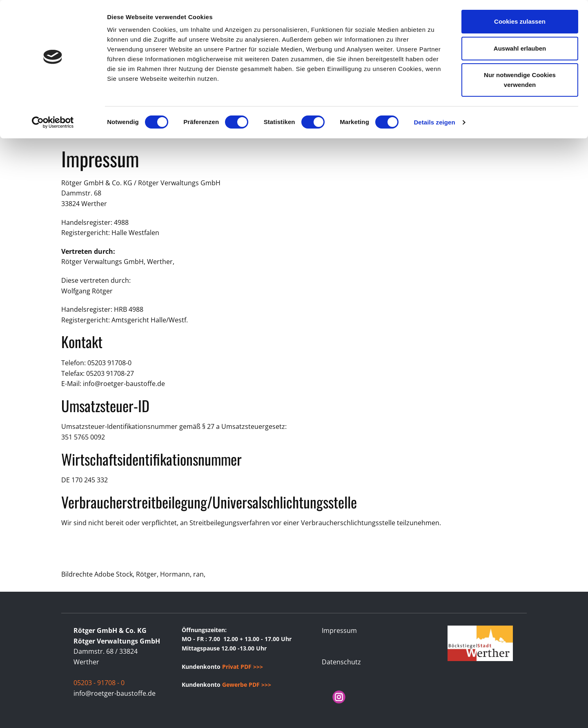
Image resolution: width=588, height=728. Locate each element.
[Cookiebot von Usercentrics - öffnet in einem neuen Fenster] (53, 122)
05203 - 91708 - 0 (99, 683)
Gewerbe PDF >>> (247, 685)
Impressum (339, 630)
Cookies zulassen (520, 21)
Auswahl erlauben (520, 48)
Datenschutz (341, 662)
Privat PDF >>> (243, 667)
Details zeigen (434, 122)
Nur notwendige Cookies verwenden (520, 80)
